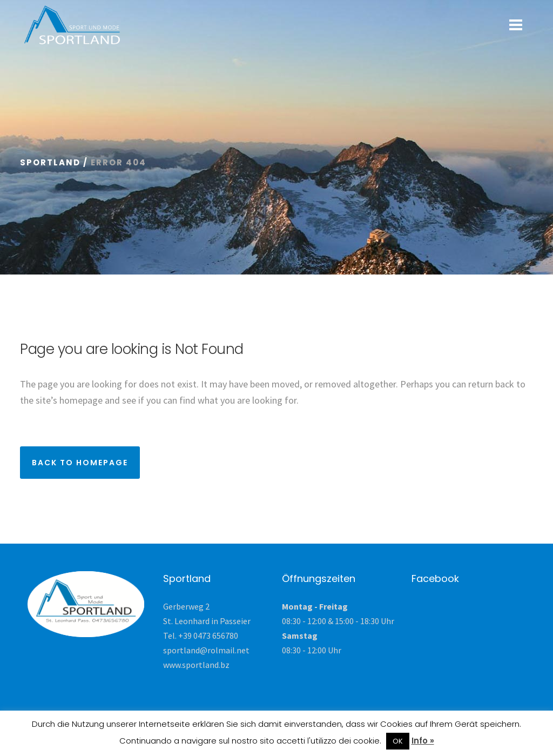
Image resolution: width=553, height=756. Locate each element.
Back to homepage (80, 463)
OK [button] (398, 741)
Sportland (50, 162)
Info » (423, 741)
